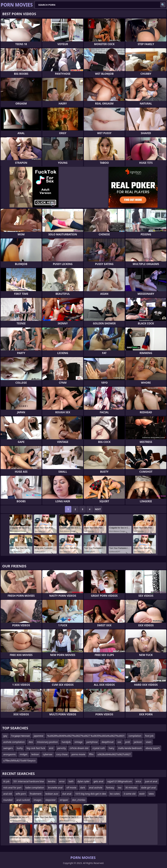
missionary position (47, 742)
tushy (20, 748)
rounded (8, 800)
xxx (119, 742)
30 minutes (131, 788)
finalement (36, 794)
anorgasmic (10, 754)
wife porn (21, 794)
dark (83, 788)
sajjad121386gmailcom (119, 781)
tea (120, 788)
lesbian (35, 754)
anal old (8, 794)
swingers (8, 748)
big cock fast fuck (36, 748)
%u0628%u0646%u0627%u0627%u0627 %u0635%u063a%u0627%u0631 (86, 736)
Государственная (20, 736)
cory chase (62, 754)
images (38, 800)
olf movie (71, 788)
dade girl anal (148, 788)
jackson (138, 742)
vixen (149, 742)
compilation (135, 736)
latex (151, 794)
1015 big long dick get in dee (91, 794)
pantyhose (92, 742)
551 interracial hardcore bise (29, 781)
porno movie (78, 754)
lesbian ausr (52, 794)
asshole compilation (14, 742)
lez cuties (115, 794)
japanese (39, 736)
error (62, 781)
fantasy (110, 788)
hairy (111, 748)
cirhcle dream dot (79, 748)
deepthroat (108, 742)
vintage (79, 742)
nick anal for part (12, 788)
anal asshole (96, 788)
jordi (128, 742)
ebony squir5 (153, 748)
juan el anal (151, 781)
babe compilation (35, 788)
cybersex (48, 754)
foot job (149, 736)
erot (51, 748)
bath (71, 781)
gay (5, 736)
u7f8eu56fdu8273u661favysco (19, 760)
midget (24, 754)
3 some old (129, 794)
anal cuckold (23, 800)
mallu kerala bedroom (130, 748)
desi (31, 742)
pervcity (61, 748)
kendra (52, 781)
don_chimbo (79, 800)
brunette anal (55, 788)
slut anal (67, 794)
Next (98, 509)
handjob (66, 742)
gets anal (99, 781)
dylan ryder (84, 781)
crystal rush (99, 748)
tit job (6, 781)
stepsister (51, 800)
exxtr (142, 794)
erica (138, 781)
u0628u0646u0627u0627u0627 (114, 754)
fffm (91, 754)
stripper (64, 800)
